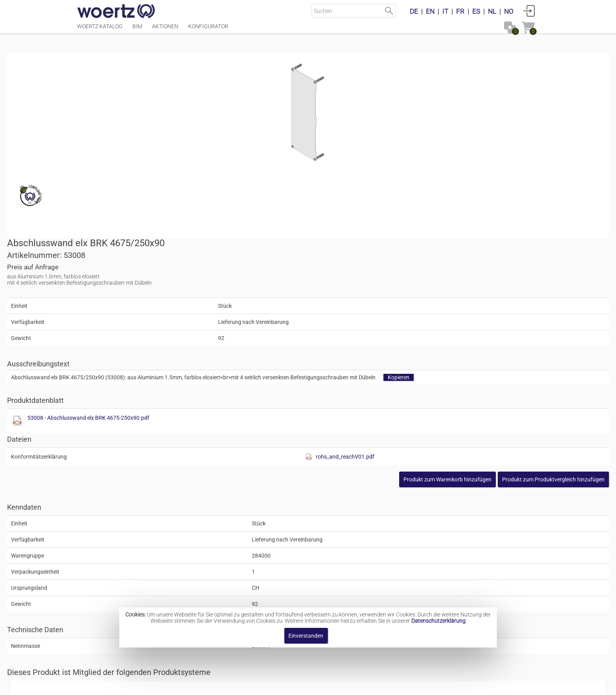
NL (492, 11)
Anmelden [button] (529, 11)
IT (445, 11)
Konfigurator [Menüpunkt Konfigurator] (208, 30)
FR (460, 11)
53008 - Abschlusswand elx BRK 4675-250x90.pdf (393, 250)
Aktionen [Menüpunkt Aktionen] (165, 30)
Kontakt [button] (277, 685)
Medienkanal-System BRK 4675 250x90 (324, 582)
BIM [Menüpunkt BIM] (137, 30)
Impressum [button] (241, 685)
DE (414, 11)
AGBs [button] (304, 685)
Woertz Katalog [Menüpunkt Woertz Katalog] (100, 30)
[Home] (116, 12)
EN (430, 11)
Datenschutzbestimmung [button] (356, 685)
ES (476, 11)
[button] (483, 311)
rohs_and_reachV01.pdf (467, 289)
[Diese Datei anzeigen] (322, 253)
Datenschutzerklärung (438, 621)
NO (509, 11)
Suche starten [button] (389, 11)
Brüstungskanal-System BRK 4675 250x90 (327, 520)
